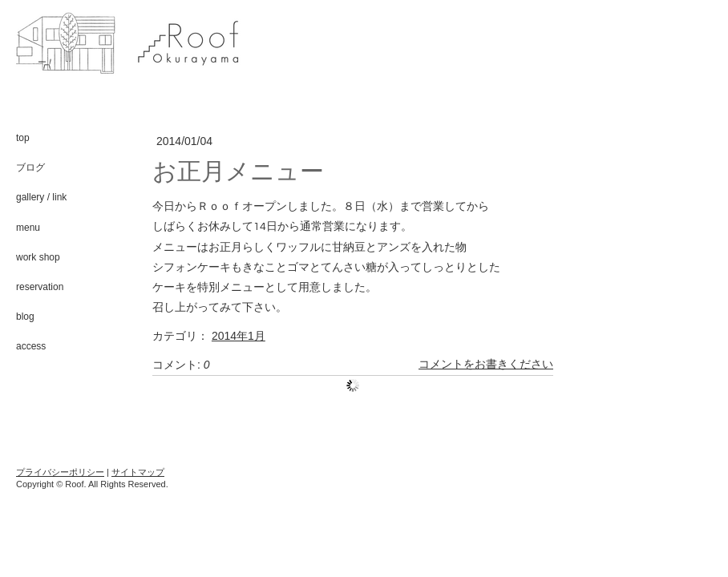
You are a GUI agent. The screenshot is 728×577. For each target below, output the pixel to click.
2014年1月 (239, 336)
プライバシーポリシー (60, 472)
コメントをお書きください (486, 365)
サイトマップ (138, 472)
